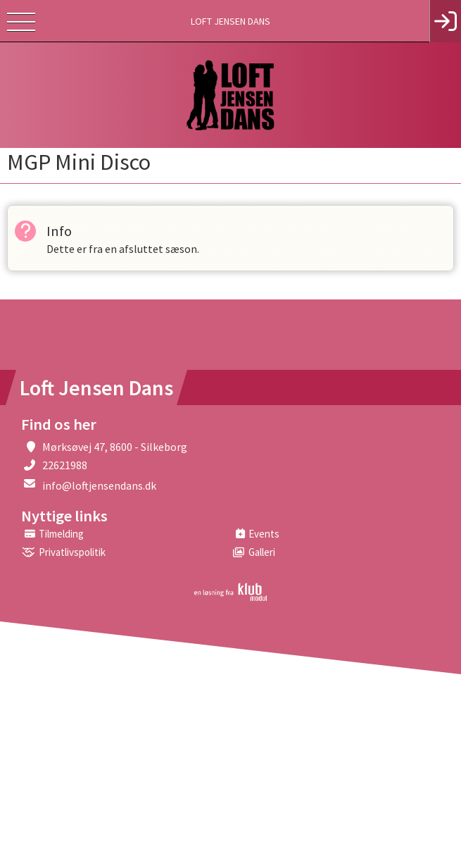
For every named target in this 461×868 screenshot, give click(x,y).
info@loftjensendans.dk (99, 485)
